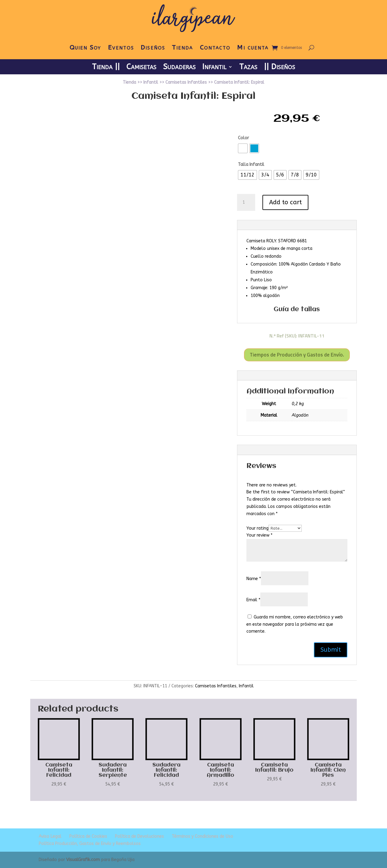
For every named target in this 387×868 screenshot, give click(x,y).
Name (254, 579)
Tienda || (106, 68)
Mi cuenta (253, 48)
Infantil (214, 68)
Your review (259, 535)
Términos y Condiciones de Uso (202, 836)
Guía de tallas (297, 310)
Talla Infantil (251, 165)
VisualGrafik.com (83, 860)
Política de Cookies (88, 836)
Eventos (121, 48)
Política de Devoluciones (139, 836)
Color (243, 138)
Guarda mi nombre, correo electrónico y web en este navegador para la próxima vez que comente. (295, 624)
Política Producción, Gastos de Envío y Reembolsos (90, 844)
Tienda (182, 48)
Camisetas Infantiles (186, 82)
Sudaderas (179, 68)
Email (253, 600)
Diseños (153, 48)
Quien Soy (85, 48)
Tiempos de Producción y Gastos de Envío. (297, 355)
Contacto (215, 48)
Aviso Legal (50, 836)
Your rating (257, 528)
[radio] (243, 148)
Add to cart (285, 202)
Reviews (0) (257, 450)
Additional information (269, 375)
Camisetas (141, 68)
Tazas (248, 68)
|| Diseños (280, 68)
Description (258, 225)
